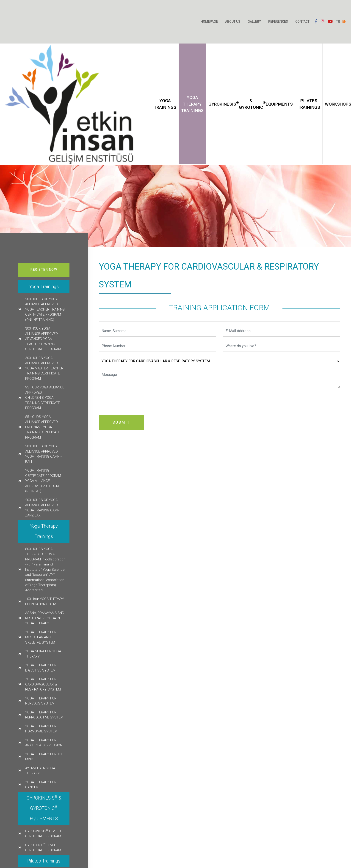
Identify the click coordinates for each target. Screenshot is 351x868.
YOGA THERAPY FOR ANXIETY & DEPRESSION (44, 743)
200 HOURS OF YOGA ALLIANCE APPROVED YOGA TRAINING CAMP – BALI (44, 454)
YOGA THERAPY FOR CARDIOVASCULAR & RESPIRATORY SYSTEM (43, 684)
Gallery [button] (254, 22)
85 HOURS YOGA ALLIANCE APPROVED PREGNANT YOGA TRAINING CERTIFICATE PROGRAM (43, 427)
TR (338, 22)
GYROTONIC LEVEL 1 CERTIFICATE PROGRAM (43, 847)
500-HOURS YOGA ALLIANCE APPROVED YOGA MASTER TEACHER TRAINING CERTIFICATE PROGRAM (44, 368)
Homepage (209, 22)
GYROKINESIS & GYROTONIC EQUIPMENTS (251, 104)
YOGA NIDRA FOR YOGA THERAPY (43, 654)
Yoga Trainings (165, 104)
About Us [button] (233, 22)
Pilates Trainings (309, 104)
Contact (302, 22)
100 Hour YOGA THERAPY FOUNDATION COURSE (45, 602)
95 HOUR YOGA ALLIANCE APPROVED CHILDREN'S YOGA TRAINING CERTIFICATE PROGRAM (45, 398)
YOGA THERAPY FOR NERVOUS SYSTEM (41, 701)
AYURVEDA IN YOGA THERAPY (40, 771)
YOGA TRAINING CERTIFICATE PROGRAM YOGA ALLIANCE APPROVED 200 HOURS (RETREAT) (43, 481)
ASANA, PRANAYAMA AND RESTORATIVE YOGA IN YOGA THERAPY (45, 618)
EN (344, 22)
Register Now (44, 270)
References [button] (278, 22)
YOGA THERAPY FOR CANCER (41, 785)
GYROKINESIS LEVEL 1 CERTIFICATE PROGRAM (43, 833)
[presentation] (134, 401)
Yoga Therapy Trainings (192, 104)
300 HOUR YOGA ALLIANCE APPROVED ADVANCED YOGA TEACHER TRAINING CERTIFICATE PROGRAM (43, 339)
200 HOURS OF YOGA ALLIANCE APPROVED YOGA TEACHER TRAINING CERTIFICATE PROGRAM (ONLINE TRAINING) (45, 309)
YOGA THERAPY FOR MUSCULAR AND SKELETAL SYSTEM (41, 637)
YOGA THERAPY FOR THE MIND (44, 757)
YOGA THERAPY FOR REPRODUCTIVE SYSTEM (44, 715)
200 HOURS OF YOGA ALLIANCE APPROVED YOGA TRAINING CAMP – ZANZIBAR (44, 508)
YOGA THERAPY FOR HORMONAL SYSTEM (41, 729)
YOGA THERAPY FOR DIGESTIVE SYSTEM (41, 668)
